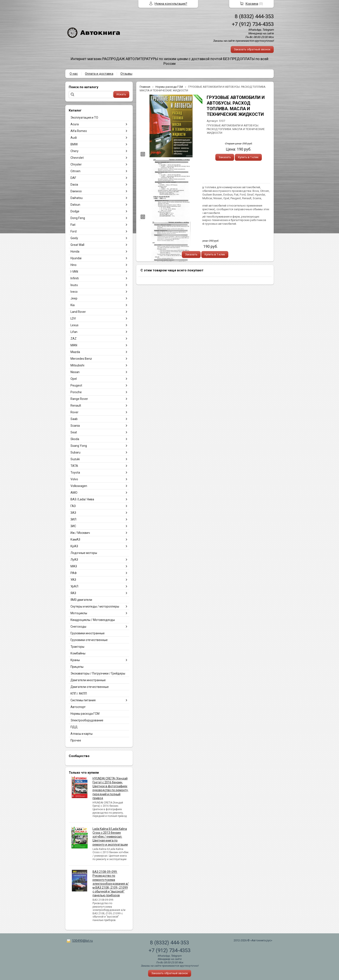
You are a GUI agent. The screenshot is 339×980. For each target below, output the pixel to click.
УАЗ (73, 580)
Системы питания (83, 700)
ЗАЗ (73, 513)
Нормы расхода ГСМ (85, 714)
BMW (74, 144)
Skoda (75, 439)
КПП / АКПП (79, 694)
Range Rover (79, 399)
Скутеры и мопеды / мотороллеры (95, 606)
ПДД (74, 727)
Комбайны (78, 653)
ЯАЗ (73, 593)
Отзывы (126, 74)
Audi (74, 138)
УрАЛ (74, 586)
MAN (74, 345)
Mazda (75, 352)
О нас (74, 74)
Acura (75, 124)
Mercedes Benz (81, 359)
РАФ (74, 573)
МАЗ (74, 566)
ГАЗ (73, 506)
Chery (74, 151)
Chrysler (76, 164)
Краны (75, 660)
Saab (74, 419)
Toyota (75, 472)
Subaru (75, 452)
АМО (74, 493)
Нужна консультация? (171, 4)
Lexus (74, 325)
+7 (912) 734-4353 (253, 24)
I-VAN (74, 272)
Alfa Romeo (79, 131)
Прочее (76, 740)
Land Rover (78, 312)
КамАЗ (75, 539)
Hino (74, 265)
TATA (74, 466)
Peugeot (76, 385)
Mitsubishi (77, 365)
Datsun (75, 205)
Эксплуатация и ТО (84, 118)
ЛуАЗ (74, 560)
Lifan (74, 332)
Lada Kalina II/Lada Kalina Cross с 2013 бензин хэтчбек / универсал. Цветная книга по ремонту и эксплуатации (110, 837)
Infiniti (75, 278)
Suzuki (75, 459)
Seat (74, 432)
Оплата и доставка (99, 74)
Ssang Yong (79, 446)
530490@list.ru (82, 941)
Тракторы (77, 647)
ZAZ (74, 339)
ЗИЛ (73, 519)
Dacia (74, 185)
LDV (73, 318)
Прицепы (77, 667)
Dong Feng (78, 218)
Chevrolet (77, 158)
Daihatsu (77, 198)
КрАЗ (74, 546)
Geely (74, 238)
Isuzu (74, 285)
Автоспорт (78, 707)
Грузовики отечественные (89, 640)
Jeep (74, 298)
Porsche (76, 392)
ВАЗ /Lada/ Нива (82, 499)
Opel (74, 379)
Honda (75, 251)
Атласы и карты (82, 734)
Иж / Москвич (80, 533)
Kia (73, 305)
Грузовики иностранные (88, 633)
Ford (74, 231)
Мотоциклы (79, 613)
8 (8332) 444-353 (254, 16)
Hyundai (76, 258)
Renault (76, 406)
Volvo (74, 479)
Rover (74, 412)
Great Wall (77, 245)
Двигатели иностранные (88, 680)
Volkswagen (79, 486)
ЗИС (73, 526)
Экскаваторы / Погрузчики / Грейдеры (98, 673)
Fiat (73, 225)
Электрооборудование (87, 720)
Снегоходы (78, 627)
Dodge (75, 211)
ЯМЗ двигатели (81, 600)
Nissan (75, 372)
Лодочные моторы (84, 553)
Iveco (74, 292)
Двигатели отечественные (90, 687)
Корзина (252, 4)
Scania (75, 426)
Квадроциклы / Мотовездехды (93, 620)
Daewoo (76, 191)
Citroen (75, 171)
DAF (73, 178)
